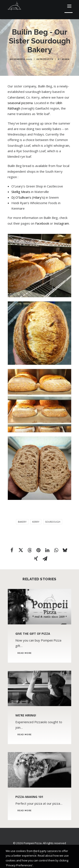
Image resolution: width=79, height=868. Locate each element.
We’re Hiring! (26, 715)
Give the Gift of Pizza (33, 634)
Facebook (42, 223)
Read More (25, 653)
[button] (69, 6)
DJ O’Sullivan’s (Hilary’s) (28, 197)
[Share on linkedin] (47, 550)
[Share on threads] (29, 550)
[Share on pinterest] (38, 550)
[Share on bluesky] (65, 550)
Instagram (61, 223)
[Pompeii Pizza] (14, 6)
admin (66, 59)
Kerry (36, 522)
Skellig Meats (21, 192)
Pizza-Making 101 (29, 797)
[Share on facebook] (12, 550)
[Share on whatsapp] (56, 550)
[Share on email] (45, 559)
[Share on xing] (36, 559)
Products (46, 59)
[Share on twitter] (21, 550)
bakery (22, 522)
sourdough (53, 522)
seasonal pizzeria (20, 103)
